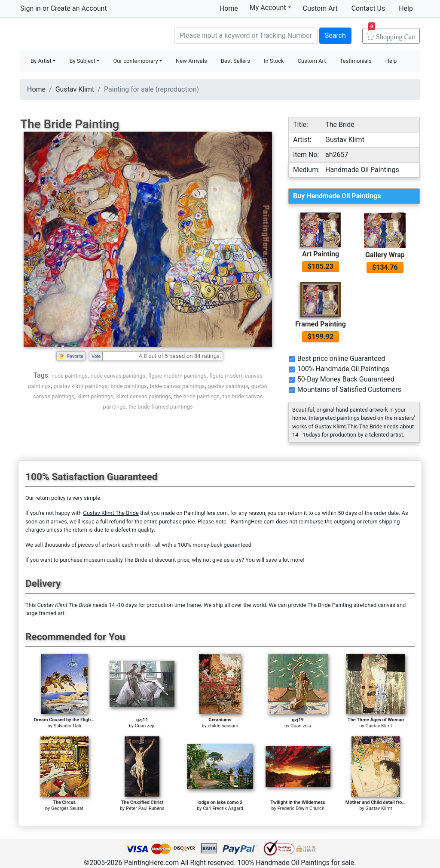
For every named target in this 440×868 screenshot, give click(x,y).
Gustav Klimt (75, 89)
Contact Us (368, 8)
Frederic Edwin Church (301, 808)
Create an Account (78, 8)
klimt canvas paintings (144, 396)
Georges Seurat (67, 808)
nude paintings (70, 376)
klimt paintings (95, 396)
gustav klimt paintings (81, 386)
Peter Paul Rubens (145, 808)
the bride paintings (197, 396)
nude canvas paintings (118, 376)
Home (229, 8)
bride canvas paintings (177, 386)
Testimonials (355, 61)
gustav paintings (228, 386)
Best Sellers (235, 61)
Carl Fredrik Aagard (223, 808)
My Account (270, 7)
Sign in (31, 8)
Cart (392, 34)
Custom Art (320, 8)
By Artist (41, 61)
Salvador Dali (67, 726)
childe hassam (223, 726)
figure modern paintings (177, 376)
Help (406, 8)
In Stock (274, 61)
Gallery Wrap (385, 255)
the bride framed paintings (160, 407)
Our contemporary (135, 61)
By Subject (82, 61)
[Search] (246, 36)
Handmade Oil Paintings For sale (85, 35)
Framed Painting (321, 324)
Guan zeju (145, 726)
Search (335, 35)
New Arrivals (191, 61)
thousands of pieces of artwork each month (98, 545)
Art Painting (321, 254)
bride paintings (128, 386)
